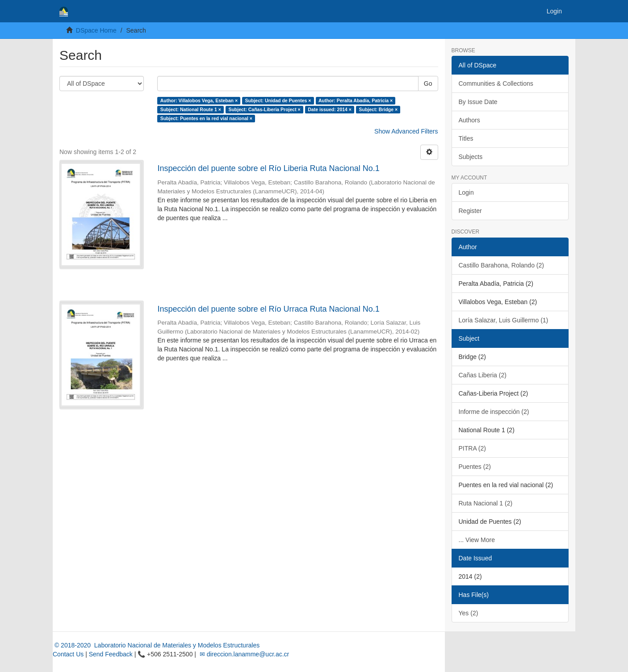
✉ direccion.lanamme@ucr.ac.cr (243, 654)
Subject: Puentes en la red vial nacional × (206, 118)
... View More (477, 540)
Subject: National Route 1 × (191, 109)
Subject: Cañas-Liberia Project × (264, 109)
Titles (466, 138)
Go (428, 83)
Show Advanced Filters (406, 131)
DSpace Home (96, 30)
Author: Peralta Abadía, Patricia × (356, 100)
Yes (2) (469, 613)
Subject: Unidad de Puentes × (278, 100)
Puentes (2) (475, 467)
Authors (469, 120)
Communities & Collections (496, 83)
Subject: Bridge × (378, 109)
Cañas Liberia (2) (483, 375)
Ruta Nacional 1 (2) (486, 503)
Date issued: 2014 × (330, 109)
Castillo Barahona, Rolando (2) (501, 265)
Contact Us (68, 654)
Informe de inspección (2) (494, 412)
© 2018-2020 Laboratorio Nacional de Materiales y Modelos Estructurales (156, 645)
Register (470, 211)
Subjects (471, 157)
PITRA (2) (472, 448)
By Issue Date (478, 102)
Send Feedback (111, 654)
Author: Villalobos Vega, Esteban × (199, 100)
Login (466, 192)
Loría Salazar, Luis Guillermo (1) (504, 320)
